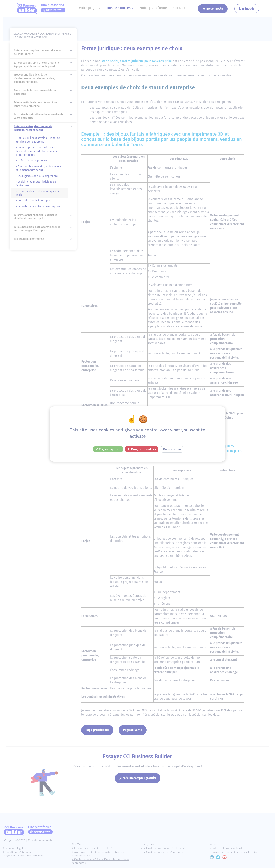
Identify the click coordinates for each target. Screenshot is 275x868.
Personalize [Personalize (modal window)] (172, 450)
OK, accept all (108, 450)
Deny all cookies (142, 450)
